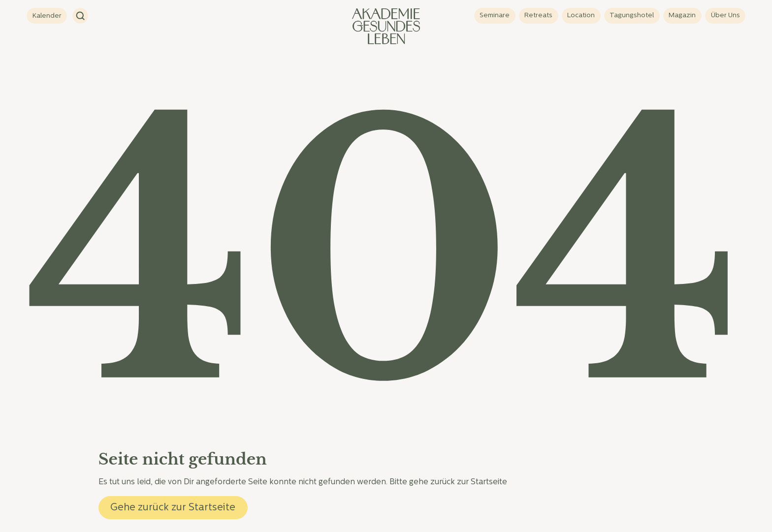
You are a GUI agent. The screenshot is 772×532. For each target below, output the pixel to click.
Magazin (682, 16)
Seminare (495, 16)
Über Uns (725, 16)
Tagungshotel (632, 16)
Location (581, 16)
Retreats (538, 16)
